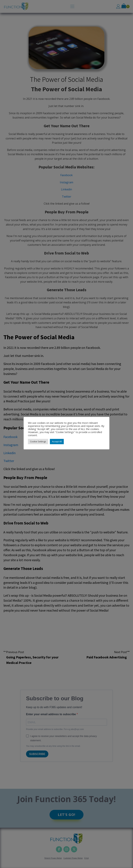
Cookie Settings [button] (38, 441)
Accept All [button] (57, 441)
